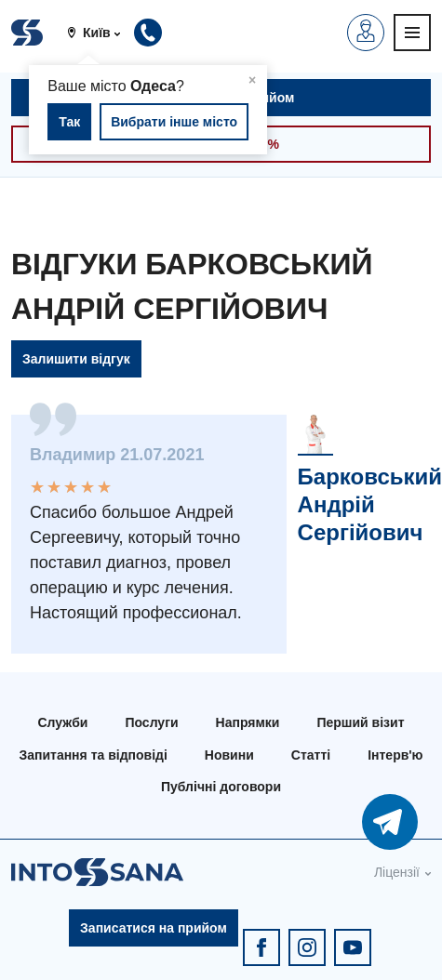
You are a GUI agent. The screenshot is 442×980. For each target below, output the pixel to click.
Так (69, 122)
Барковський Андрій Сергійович (370, 504)
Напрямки (248, 722)
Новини (229, 755)
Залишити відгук (76, 359)
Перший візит (360, 722)
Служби (62, 722)
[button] (100, 33)
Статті (311, 755)
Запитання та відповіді (93, 755)
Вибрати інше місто (174, 122)
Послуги (151, 722)
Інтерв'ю (395, 755)
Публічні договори (221, 787)
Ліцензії (397, 872)
